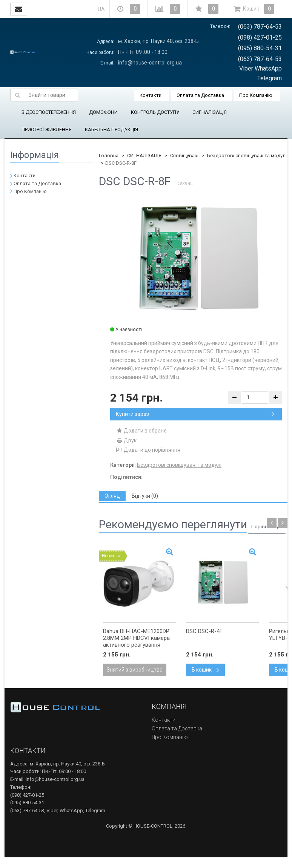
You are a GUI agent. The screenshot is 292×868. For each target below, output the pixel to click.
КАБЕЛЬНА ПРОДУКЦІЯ (111, 130)
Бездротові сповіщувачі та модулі (247, 156)
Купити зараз (195, 414)
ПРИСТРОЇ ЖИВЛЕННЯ (47, 130)
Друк (126, 440)
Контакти (151, 95)
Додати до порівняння (148, 450)
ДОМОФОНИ (103, 112)
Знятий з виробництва (135, 670)
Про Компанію (256, 95)
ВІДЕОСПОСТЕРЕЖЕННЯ (49, 112)
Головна (109, 156)
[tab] (112, 496)
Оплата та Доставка (200, 95)
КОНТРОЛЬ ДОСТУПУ (155, 112)
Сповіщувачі (184, 156)
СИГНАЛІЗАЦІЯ (210, 112)
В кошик (205, 670)
